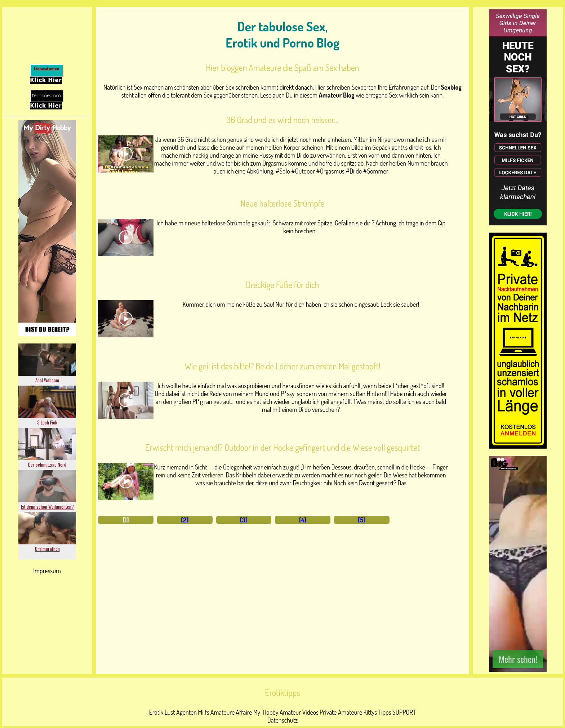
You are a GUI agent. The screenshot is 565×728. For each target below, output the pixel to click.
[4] (303, 520)
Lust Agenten (181, 712)
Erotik (156, 712)
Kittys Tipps (377, 712)
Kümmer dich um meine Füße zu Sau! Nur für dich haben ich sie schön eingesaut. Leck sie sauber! (301, 304)
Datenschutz (282, 720)
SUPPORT (404, 712)
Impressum (47, 571)
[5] (362, 520)
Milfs (203, 712)
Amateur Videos (299, 712)
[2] (185, 520)
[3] (244, 520)
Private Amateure (341, 712)
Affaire (244, 712)
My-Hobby (266, 712)
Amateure (223, 712)
